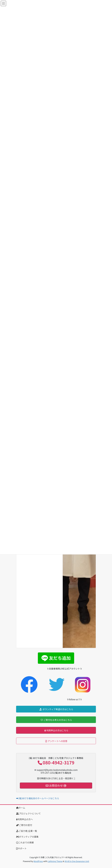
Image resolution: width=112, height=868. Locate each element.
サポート (21, 848)
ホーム (21, 808)
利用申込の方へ (24, 819)
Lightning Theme (55, 861)
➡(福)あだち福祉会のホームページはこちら (38, 798)
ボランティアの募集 (27, 837)
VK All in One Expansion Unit (77, 861)
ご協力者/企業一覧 (27, 831)
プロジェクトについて (28, 813)
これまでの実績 (25, 842)
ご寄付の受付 (24, 825)
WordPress (38, 861)
